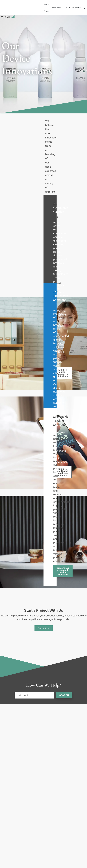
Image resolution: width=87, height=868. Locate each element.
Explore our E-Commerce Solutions (63, 373)
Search (64, 695)
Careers (67, 8)
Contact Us (44, 628)
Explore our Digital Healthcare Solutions (62, 472)
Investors (76, 8)
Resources (56, 8)
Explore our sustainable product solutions (63, 571)
